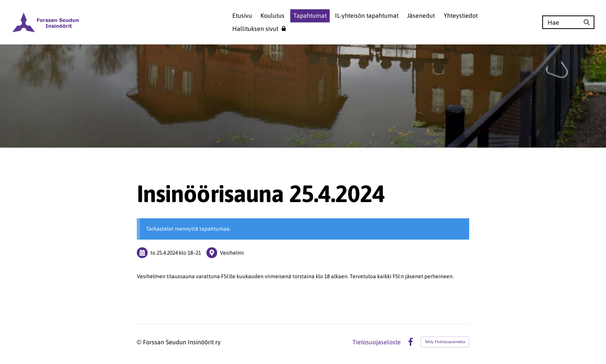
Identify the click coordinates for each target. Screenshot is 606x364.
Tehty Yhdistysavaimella (445, 342)
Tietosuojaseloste (377, 342)
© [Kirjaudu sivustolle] (140, 342)
